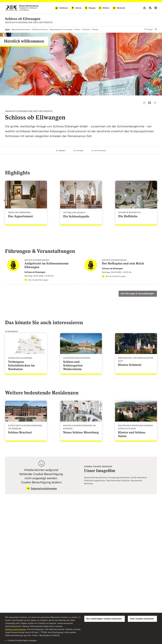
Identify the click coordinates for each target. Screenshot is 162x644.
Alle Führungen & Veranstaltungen (137, 294)
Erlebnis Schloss (40, 29)
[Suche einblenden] (156, 29)
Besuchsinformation (21, 29)
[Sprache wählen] (156, 8)
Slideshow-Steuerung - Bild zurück (145, 103)
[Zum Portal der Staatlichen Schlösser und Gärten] (22, 8)
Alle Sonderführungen (36, 280)
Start (7, 29)
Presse (95, 29)
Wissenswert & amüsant (61, 29)
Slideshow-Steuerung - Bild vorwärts (155, 103)
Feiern (77, 29)
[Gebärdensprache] (150, 8)
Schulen (86, 29)
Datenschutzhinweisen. (16, 629)
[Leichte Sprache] (144, 8)
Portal (148, 30)
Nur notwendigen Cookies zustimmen (104, 619)
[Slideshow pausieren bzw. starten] (150, 103)
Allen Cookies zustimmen (142, 619)
